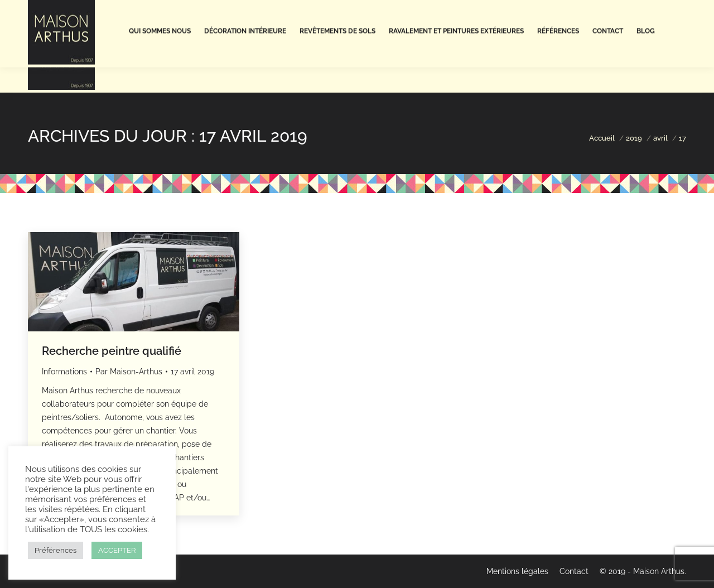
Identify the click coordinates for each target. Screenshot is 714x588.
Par (129, 372)
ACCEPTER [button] (117, 550)
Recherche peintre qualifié (112, 351)
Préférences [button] (56, 550)
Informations (64, 372)
